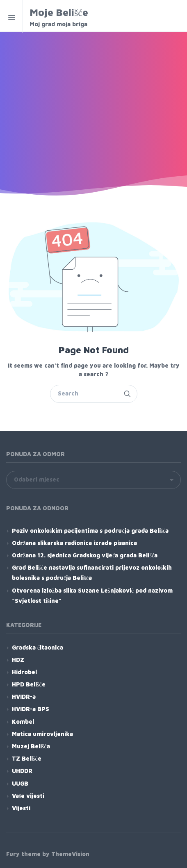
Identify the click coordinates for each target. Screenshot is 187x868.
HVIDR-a (24, 696)
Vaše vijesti (28, 796)
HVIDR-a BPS (31, 709)
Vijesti (21, 808)
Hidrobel (24, 672)
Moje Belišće (84, 17)
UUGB (20, 783)
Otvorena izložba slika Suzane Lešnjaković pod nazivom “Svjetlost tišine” (92, 595)
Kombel (23, 721)
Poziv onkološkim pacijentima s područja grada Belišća (90, 531)
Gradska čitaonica (38, 647)
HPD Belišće (29, 684)
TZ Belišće (27, 758)
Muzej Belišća (31, 746)
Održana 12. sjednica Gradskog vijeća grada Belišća (85, 555)
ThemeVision (70, 854)
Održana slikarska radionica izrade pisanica (74, 543)
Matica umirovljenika (42, 734)
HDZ (18, 660)
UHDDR (22, 771)
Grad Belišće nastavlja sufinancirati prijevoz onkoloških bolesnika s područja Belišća (92, 573)
